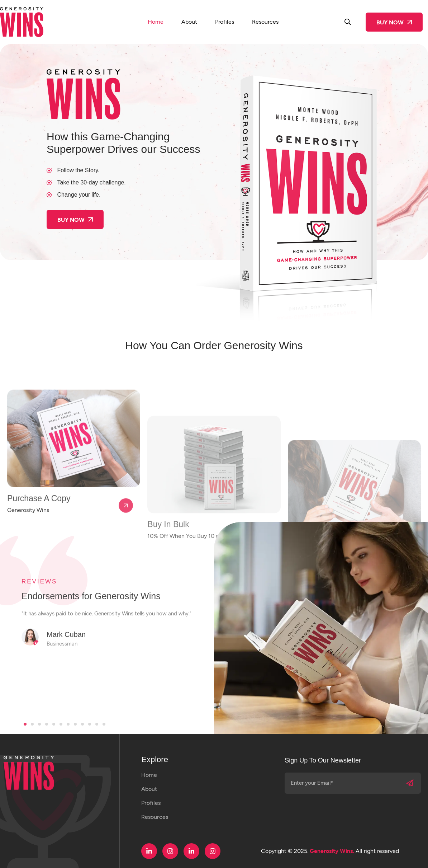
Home (156, 22)
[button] (25, 724)
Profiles (225, 22)
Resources (265, 22)
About (189, 22)
